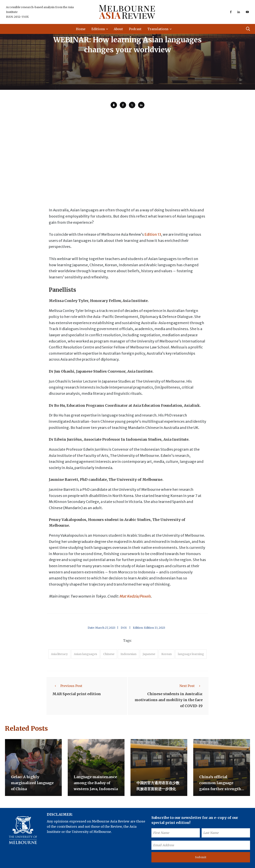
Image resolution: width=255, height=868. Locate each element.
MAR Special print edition (77, 694)
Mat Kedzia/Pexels (135, 596)
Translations (158, 29)
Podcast (135, 29)
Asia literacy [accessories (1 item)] (59, 654)
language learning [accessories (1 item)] (191, 654)
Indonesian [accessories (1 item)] (128, 654)
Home (81, 29)
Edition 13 (153, 234)
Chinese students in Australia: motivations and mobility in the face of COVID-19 (169, 700)
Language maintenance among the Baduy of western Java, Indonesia (96, 783)
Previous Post (67, 686)
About (118, 29)
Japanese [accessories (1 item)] (149, 654)
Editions (98, 29)
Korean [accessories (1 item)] (167, 654)
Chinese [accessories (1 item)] (109, 654)
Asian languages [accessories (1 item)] (85, 654)
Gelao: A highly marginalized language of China (32, 783)
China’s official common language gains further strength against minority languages (220, 789)
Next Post (191, 686)
